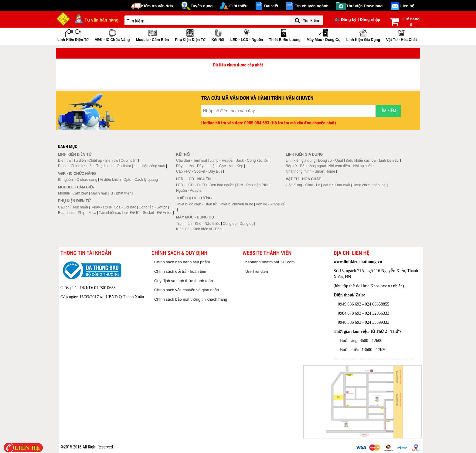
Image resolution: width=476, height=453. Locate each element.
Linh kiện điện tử (73, 35)
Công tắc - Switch (153, 207)
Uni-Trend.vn (257, 271)
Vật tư (328, 185)
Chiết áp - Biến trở (103, 161)
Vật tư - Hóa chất (401, 35)
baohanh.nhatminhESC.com (270, 262)
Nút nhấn (81, 207)
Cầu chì (64, 207)
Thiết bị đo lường (285, 35)
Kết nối (218, 35)
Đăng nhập (370, 20)
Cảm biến (80, 193)
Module (64, 193)
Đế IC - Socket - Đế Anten (151, 213)
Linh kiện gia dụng (363, 35)
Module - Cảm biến (153, 35)
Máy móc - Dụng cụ (323, 35)
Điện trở (65, 161)
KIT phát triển (121, 193)
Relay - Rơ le (101, 207)
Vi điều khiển (110, 180)
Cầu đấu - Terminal (192, 161)
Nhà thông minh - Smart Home (310, 171)
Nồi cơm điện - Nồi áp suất (350, 166)
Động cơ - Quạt (331, 161)
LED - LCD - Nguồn (247, 35)
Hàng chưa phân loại (369, 185)
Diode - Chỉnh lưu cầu (76, 166)
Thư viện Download (365, 6)
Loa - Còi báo (125, 207)
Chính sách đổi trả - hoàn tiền (180, 271)
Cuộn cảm (129, 161)
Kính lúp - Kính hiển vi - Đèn (199, 229)
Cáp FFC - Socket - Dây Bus (199, 171)
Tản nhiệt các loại (113, 213)
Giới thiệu (238, 6)
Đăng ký (346, 20)
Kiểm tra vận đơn (157, 6)
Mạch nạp (99, 193)
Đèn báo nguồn (222, 185)
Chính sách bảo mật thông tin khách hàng (191, 299)
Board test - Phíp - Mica (77, 213)
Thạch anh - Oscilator (114, 166)
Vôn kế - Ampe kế (270, 204)
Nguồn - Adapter (189, 191)
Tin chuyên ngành (312, 6)
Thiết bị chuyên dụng (236, 204)
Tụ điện (80, 161)
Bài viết (271, 6)
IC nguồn (65, 180)
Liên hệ (407, 6)
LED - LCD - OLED (191, 185)
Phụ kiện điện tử (190, 35)
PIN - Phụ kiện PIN (252, 185)
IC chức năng (86, 180)
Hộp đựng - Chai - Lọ (303, 185)
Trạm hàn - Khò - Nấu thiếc (198, 224)
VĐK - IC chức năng (112, 35)
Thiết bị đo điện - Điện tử (196, 204)
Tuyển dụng (202, 6)
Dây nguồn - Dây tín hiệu (196, 166)
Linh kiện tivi (389, 161)
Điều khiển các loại (361, 161)
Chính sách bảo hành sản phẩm (182, 262)
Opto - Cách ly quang (140, 180)
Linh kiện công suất (149, 166)
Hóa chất (343, 185)
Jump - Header (221, 161)
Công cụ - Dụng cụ (238, 224)
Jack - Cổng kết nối (252, 161)
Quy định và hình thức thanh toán (184, 281)
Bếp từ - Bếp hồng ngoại (306, 166)
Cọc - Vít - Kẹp (231, 166)
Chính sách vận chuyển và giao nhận (187, 290)
